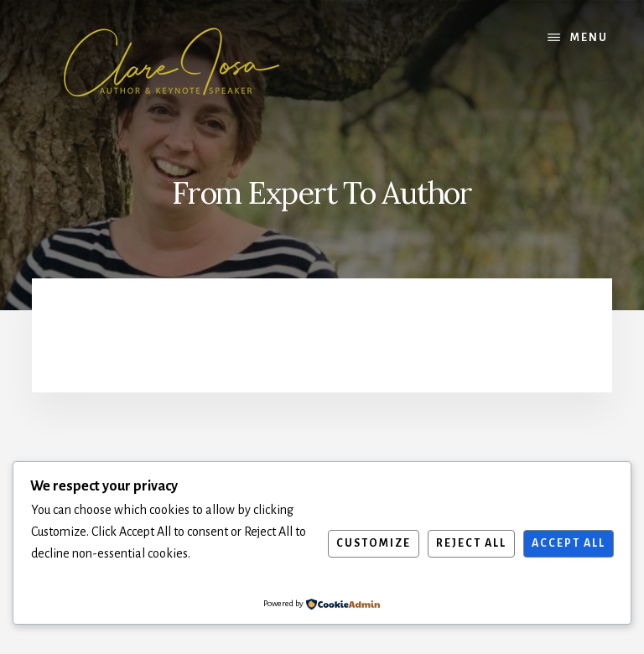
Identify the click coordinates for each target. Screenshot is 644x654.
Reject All (471, 543)
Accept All (569, 543)
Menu (589, 38)
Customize (374, 543)
